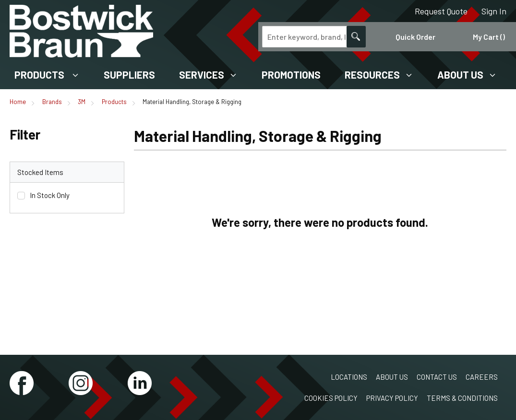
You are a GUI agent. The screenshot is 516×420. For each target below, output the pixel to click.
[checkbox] (21, 196)
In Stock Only (50, 195)
